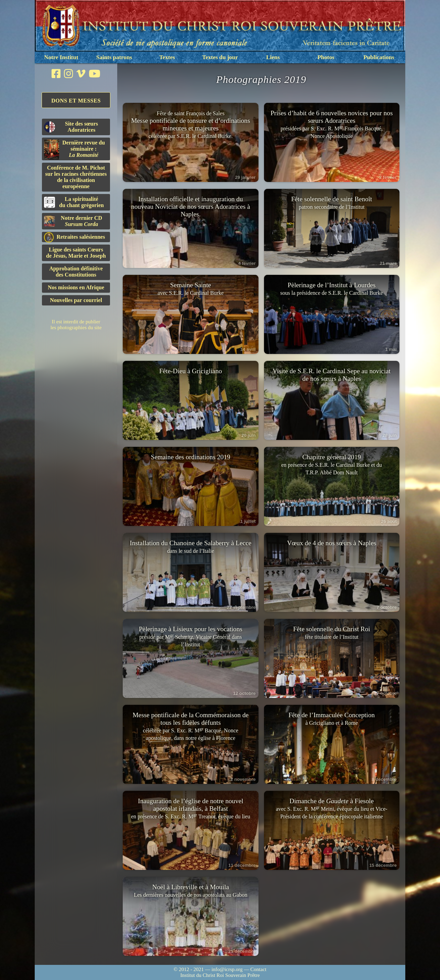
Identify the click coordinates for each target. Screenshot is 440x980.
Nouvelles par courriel (76, 300)
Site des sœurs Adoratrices (71, 127)
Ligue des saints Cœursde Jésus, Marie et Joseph (76, 253)
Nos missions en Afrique (76, 287)
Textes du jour (220, 57)
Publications (379, 57)
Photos (326, 57)
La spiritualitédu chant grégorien (74, 202)
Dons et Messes (76, 101)
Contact (258, 969)
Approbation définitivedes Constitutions (76, 272)
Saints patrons (114, 57)
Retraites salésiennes (74, 237)
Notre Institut (61, 57)
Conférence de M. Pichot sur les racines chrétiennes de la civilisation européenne (76, 177)
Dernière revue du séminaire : (74, 150)
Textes (167, 57)
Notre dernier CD (73, 221)
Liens (273, 57)
